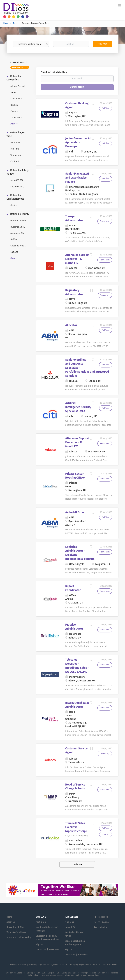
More (13, 124)
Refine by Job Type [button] (16, 134)
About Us (11, 922)
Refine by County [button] (19, 214)
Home (6, 23)
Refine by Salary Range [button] (18, 172)
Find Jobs (103, 44)
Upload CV (70, 927)
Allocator (71, 325)
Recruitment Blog (15, 927)
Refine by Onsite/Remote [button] (15, 197)
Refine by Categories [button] (14, 78)
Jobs (15, 23)
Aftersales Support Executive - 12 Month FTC (77, 259)
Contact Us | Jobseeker (76, 955)
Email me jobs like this (54, 72)
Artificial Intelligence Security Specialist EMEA (78, 407)
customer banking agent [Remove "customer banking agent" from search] (21, 68)
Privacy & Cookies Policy (19, 937)
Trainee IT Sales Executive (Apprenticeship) (76, 827)
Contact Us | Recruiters (47, 950)
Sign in (39, 944)
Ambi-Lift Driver (75, 512)
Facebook (103, 917)
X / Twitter (104, 922)
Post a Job (41, 922)
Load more (77, 864)
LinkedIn (103, 927)
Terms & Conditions (16, 932)
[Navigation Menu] (120, 5)
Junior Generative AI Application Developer (78, 142)
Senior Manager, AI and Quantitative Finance (77, 178)
